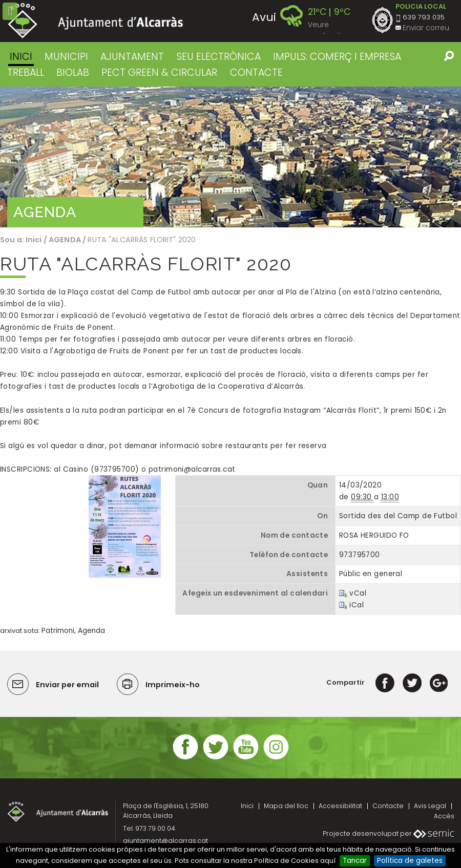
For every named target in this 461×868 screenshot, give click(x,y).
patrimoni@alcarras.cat (192, 469)
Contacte (388, 806)
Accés (444, 816)
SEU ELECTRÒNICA (219, 57)
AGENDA (65, 240)
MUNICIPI (66, 57)
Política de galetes (410, 861)
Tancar (355, 861)
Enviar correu (426, 28)
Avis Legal (430, 806)
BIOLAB (73, 72)
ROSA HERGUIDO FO (374, 535)
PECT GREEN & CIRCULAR (159, 72)
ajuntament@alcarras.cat (165, 841)
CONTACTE (256, 72)
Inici (21, 57)
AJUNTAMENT (132, 57)
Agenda (91, 631)
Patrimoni (58, 631)
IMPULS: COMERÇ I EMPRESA (337, 57)
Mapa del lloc (286, 806)
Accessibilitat (340, 806)
